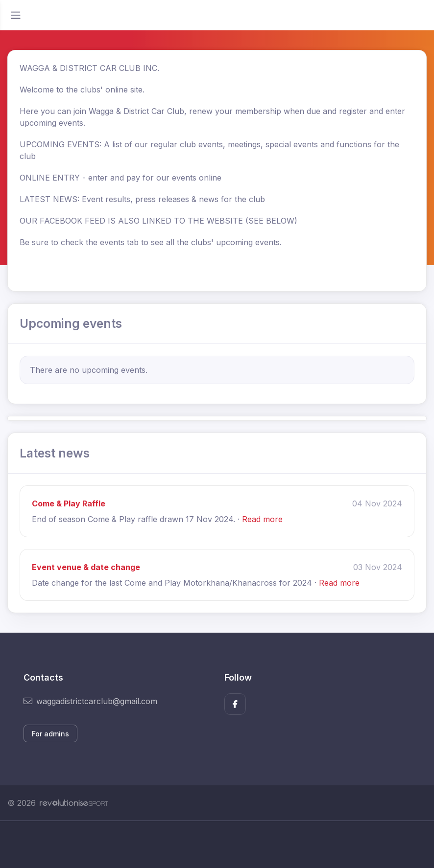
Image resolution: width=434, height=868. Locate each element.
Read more (262, 519)
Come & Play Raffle (69, 503)
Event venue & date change (86, 567)
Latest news (55, 453)
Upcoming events (71, 323)
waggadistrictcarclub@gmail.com (90, 701)
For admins (50, 734)
